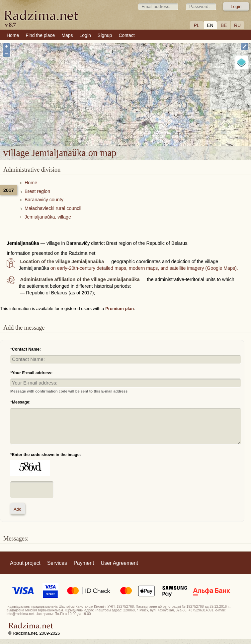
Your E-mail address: (32, 373)
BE (224, 25)
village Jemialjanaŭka (157, 106)
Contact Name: (26, 349)
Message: (21, 402)
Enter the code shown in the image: (46, 455)
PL (196, 25)
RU (237, 25)
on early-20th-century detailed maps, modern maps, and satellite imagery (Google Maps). (144, 268)
